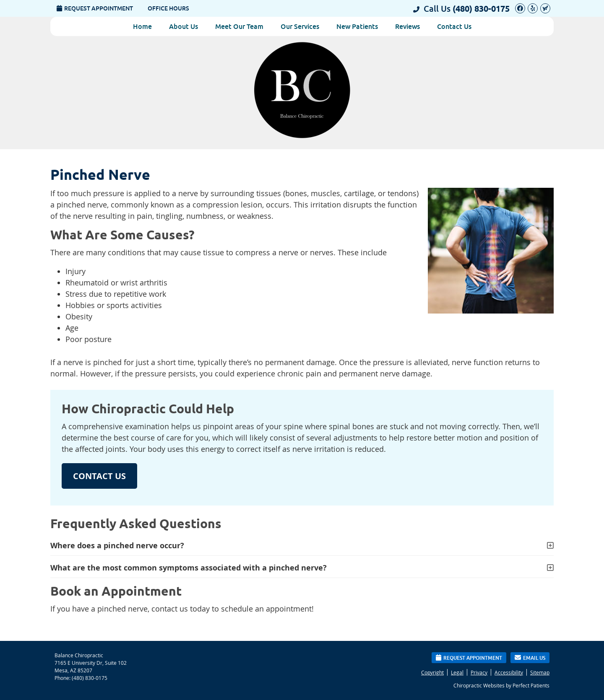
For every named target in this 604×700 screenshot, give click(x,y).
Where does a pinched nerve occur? (117, 546)
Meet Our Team (239, 26)
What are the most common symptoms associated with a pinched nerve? (189, 568)
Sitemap (540, 672)
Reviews (407, 26)
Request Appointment (95, 8)
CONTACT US (99, 476)
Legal (457, 672)
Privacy (479, 672)
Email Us (530, 657)
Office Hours (168, 8)
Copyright (432, 672)
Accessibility (509, 672)
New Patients (357, 26)
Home (142, 26)
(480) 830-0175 (481, 9)
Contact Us (454, 26)
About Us (184, 26)
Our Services (300, 26)
